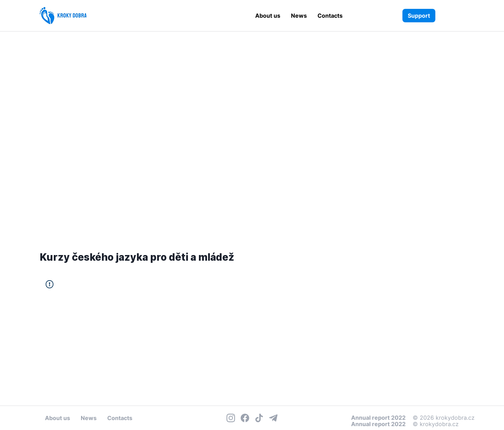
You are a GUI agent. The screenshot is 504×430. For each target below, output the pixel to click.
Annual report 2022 (378, 424)
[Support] (419, 16)
